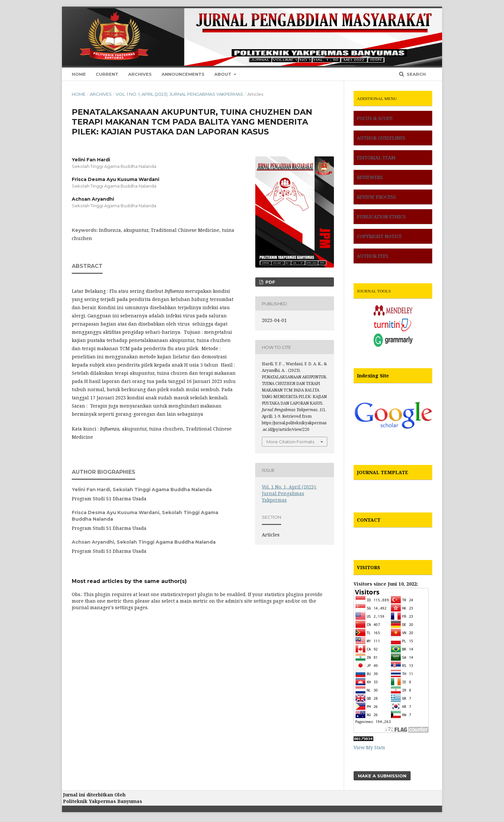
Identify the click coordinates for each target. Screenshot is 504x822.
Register (401, 11)
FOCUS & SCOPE (375, 118)
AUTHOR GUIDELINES (381, 138)
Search (416, 74)
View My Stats (369, 747)
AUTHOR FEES (373, 256)
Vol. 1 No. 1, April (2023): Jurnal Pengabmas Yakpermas (179, 94)
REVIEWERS (370, 177)
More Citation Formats (290, 442)
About (223, 74)
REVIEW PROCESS (376, 197)
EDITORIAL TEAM (376, 158)
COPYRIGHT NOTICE (379, 236)
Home (79, 74)
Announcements (183, 74)
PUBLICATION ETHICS (381, 217)
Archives (140, 74)
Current (107, 74)
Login (426, 11)
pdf (270, 282)
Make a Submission (382, 776)
